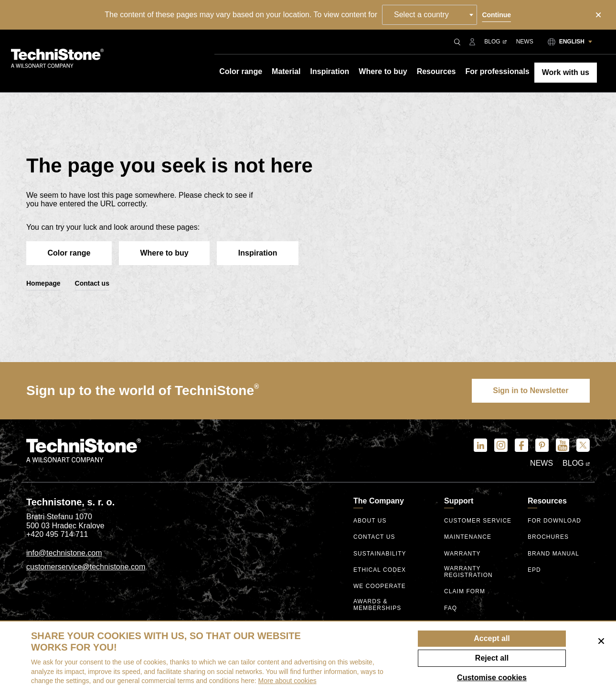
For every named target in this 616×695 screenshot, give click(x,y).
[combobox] (430, 15)
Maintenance (468, 538)
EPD (534, 571)
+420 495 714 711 (57, 535)
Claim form (465, 592)
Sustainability (380, 554)
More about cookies (287, 681)
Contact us (92, 284)
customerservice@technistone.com (86, 567)
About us (370, 521)
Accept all (492, 638)
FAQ (451, 608)
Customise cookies (492, 678)
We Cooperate (380, 587)
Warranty (462, 554)
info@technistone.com (64, 553)
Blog (495, 42)
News (525, 42)
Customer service (478, 521)
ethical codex (380, 571)
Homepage (43, 284)
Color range (70, 253)
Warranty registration (468, 572)
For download (555, 521)
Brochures (548, 538)
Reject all (492, 658)
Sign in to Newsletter (530, 391)
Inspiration (261, 253)
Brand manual (554, 554)
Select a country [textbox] (422, 15)
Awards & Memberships (377, 605)
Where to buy (166, 253)
